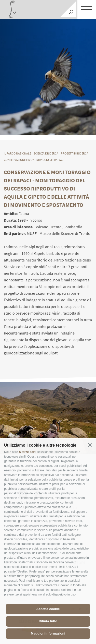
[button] (90, 445)
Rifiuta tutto (48, 621)
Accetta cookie (48, 609)
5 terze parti (28, 452)
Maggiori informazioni (48, 633)
